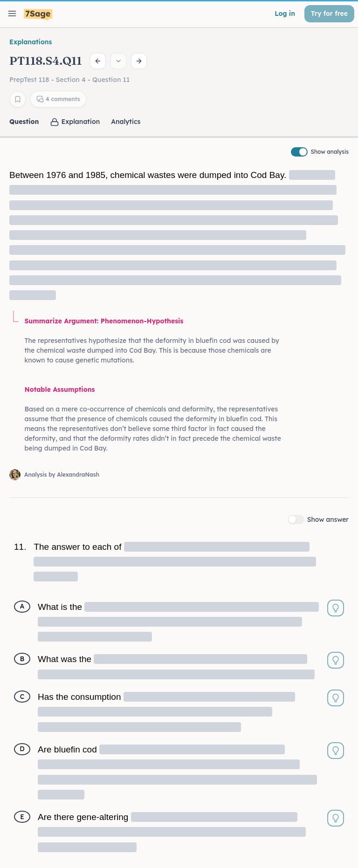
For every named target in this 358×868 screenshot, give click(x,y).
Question (24, 122)
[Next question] (139, 61)
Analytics (126, 122)
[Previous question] (98, 61)
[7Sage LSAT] (38, 15)
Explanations (31, 42)
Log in (285, 14)
